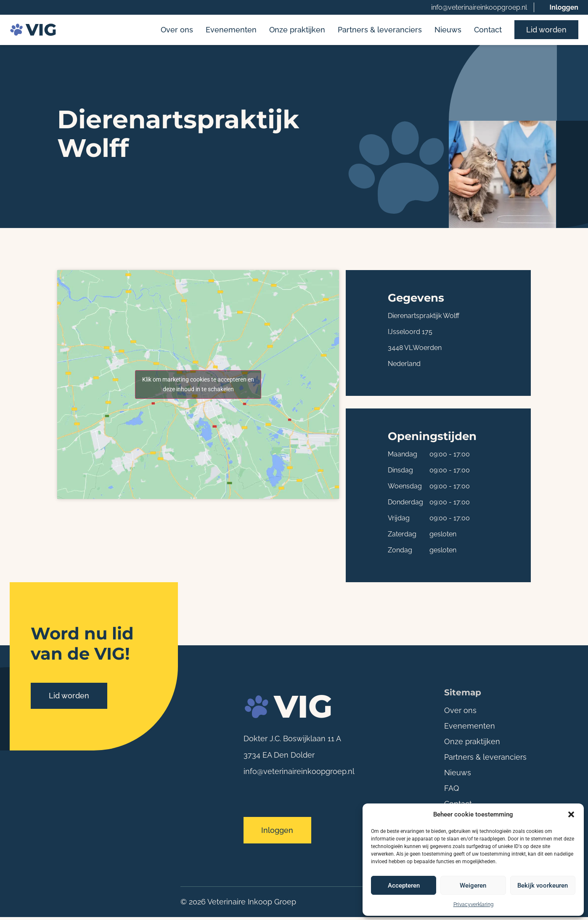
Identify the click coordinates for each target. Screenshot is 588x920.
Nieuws (448, 30)
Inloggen (564, 7)
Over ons (177, 30)
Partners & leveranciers (380, 30)
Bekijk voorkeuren (543, 886)
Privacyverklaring (473, 904)
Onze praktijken (297, 30)
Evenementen (231, 30)
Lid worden (546, 30)
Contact (488, 30)
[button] (571, 814)
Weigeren (473, 886)
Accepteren (404, 886)
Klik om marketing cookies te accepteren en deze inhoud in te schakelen (198, 386)
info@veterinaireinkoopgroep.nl (479, 7)
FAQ (452, 789)
